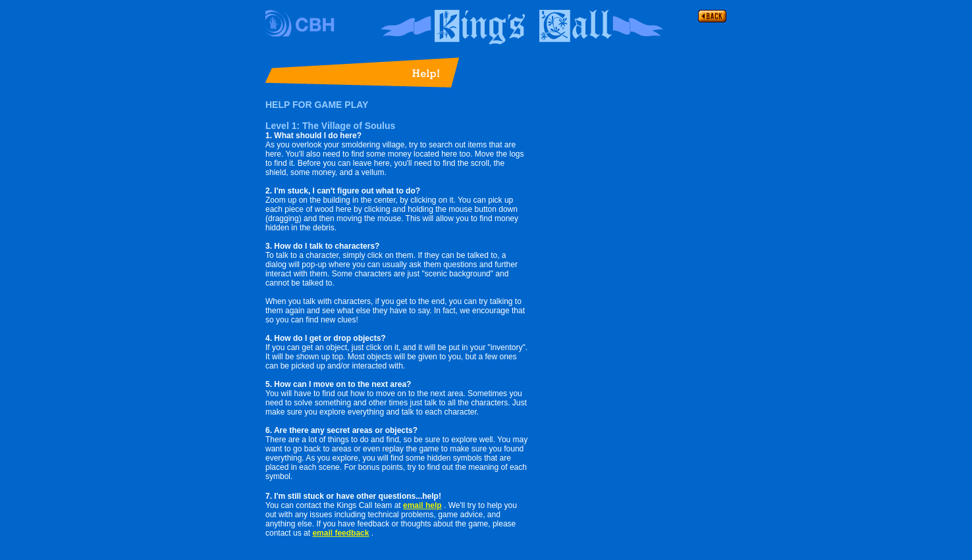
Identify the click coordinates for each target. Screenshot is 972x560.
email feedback (340, 533)
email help (422, 505)
